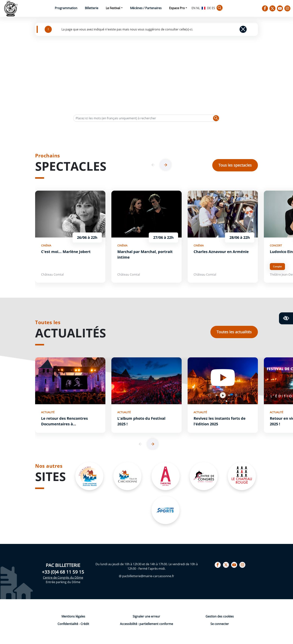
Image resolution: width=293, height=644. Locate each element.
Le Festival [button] (113, 8)
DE (209, 8)
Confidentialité (68, 624)
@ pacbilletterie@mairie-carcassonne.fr (146, 576)
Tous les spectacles (235, 165)
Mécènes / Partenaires (146, 8)
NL (198, 8)
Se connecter (220, 624)
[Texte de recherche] (146, 118)
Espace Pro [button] (177, 8)
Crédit (85, 624)
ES (213, 8)
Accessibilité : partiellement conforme (146, 624)
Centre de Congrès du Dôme (63, 578)
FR (203, 8)
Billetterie (92, 8)
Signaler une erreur (146, 616)
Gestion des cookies (220, 616)
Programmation (66, 8)
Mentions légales (73, 616)
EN (193, 8)
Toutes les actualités (234, 332)
